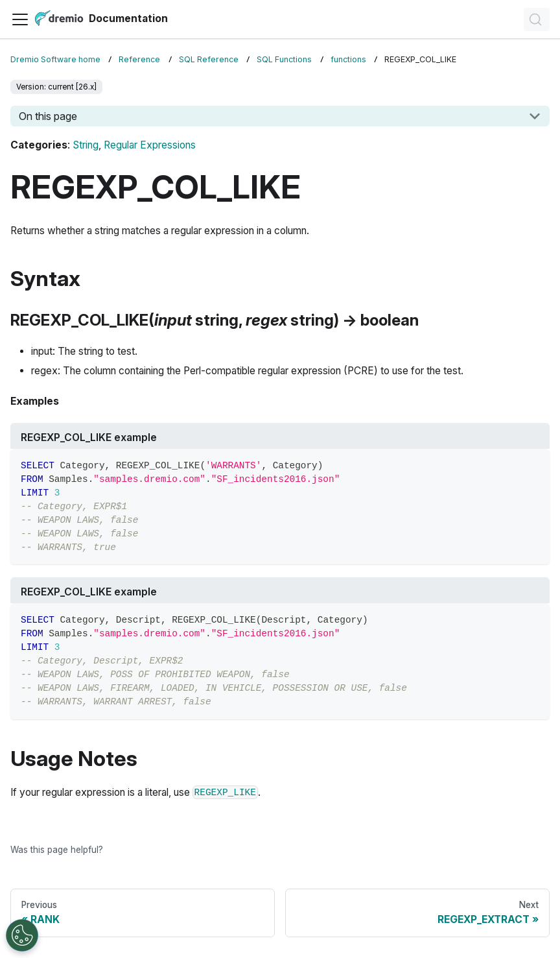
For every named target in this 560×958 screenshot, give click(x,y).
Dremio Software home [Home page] (55, 59)
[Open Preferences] (22, 935)
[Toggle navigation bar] (20, 19)
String (86, 145)
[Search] (537, 19)
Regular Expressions (150, 145)
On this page (48, 116)
